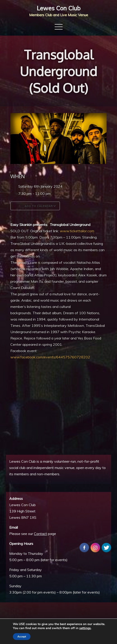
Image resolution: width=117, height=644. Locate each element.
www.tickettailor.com (77, 231)
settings (85, 628)
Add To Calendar (35, 206)
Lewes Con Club (59, 8)
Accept (22, 637)
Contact (40, 534)
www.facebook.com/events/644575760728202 (50, 357)
